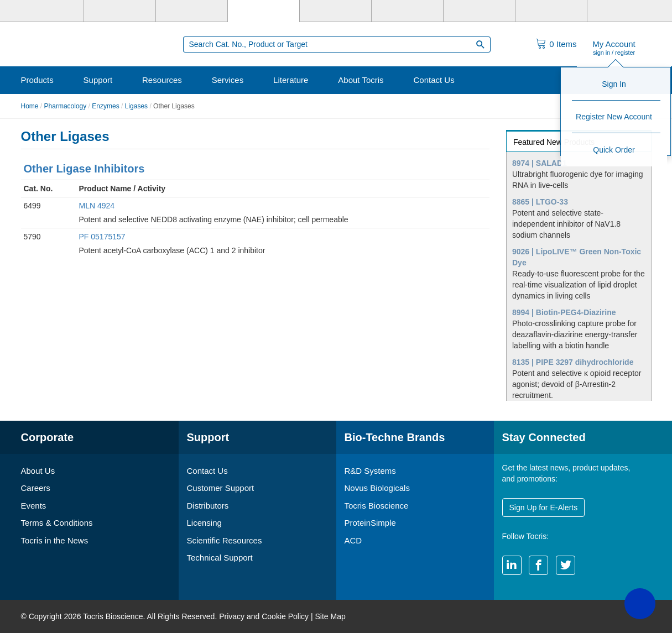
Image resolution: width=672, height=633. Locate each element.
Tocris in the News (55, 540)
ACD (353, 540)
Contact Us (434, 80)
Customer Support (221, 488)
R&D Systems (370, 471)
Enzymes (105, 106)
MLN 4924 (97, 206)
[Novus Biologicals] (192, 11)
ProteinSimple (370, 523)
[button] (640, 604)
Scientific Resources (225, 540)
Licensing (204, 523)
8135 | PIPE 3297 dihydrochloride (573, 362)
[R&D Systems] (120, 11)
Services (228, 80)
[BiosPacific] (407, 11)
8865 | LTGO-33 (540, 202)
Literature (291, 80)
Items (563, 44)
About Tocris (361, 80)
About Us (38, 471)
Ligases (136, 106)
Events (34, 506)
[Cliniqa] (479, 11)
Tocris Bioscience (377, 506)
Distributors (208, 506)
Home (30, 106)
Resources (162, 80)
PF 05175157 (102, 237)
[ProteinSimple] (335, 11)
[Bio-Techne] (49, 11)
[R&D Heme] (623, 11)
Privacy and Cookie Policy (264, 616)
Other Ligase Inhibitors (84, 169)
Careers (36, 488)
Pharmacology (66, 106)
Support (98, 80)
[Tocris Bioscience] (264, 11)
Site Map (330, 616)
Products (37, 80)
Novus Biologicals (377, 488)
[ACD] (551, 11)
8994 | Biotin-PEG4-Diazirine (564, 312)
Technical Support (220, 558)
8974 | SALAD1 (540, 163)
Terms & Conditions (57, 523)
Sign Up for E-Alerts (544, 508)
